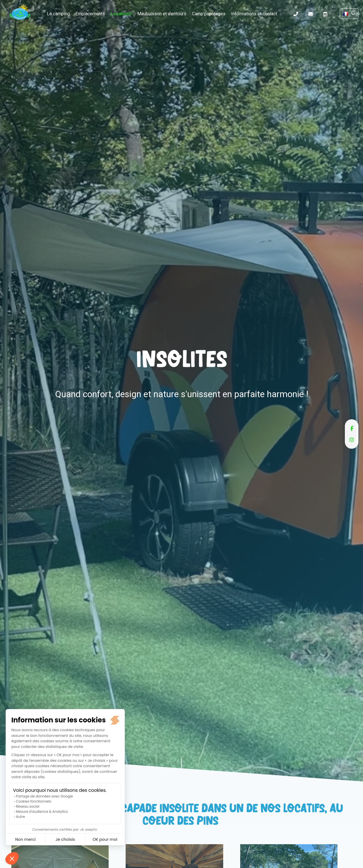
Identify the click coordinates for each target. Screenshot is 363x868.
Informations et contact (254, 14)
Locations (121, 14)
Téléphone (296, 14)
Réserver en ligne (325, 14)
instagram (352, 440)
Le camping (58, 14)
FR (349, 14)
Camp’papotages (209, 14)
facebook (352, 428)
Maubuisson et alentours (162, 14)
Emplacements (90, 14)
